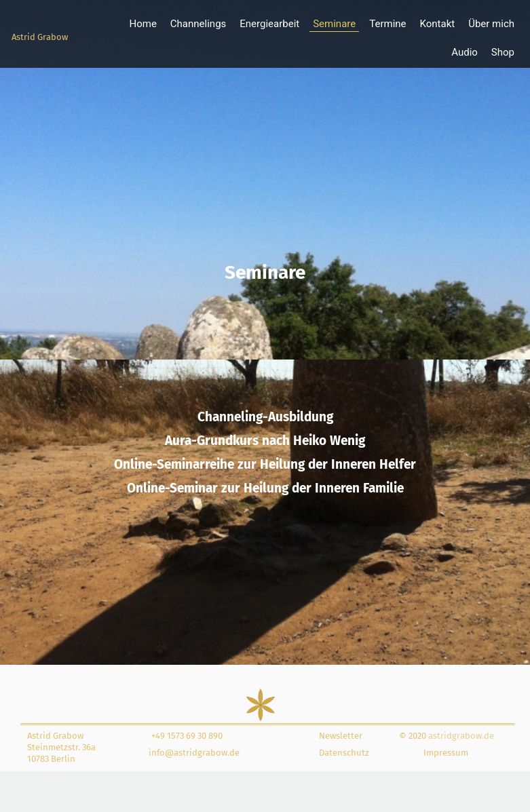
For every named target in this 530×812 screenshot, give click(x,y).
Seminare (334, 24)
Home (143, 24)
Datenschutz (344, 753)
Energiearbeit (269, 24)
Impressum (446, 753)
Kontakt (438, 24)
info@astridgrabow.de (194, 753)
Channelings (198, 24)
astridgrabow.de (460, 736)
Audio (465, 52)
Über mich (491, 24)
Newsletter (341, 736)
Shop (503, 52)
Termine (387, 24)
